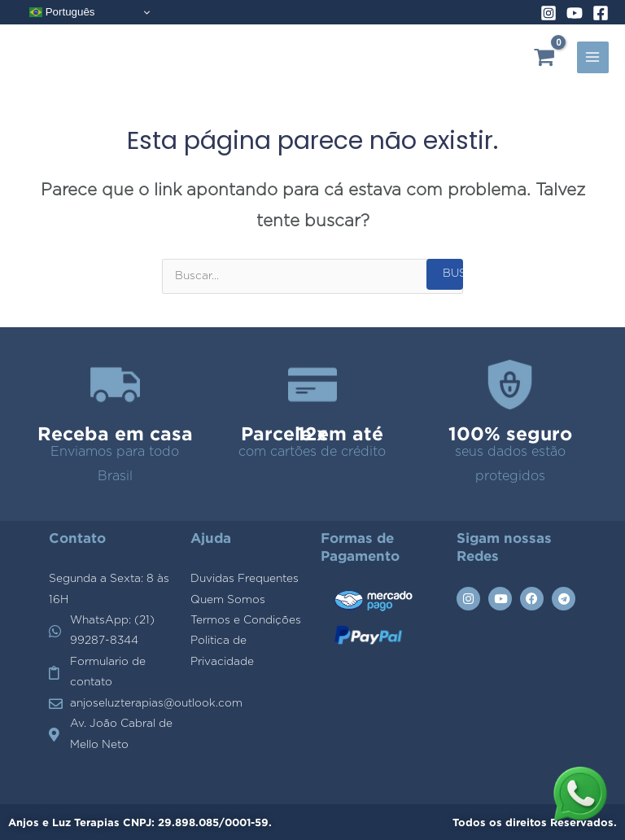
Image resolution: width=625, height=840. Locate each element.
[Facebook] (601, 13)
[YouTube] (575, 13)
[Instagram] (549, 13)
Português (62, 12)
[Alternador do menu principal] (593, 57)
